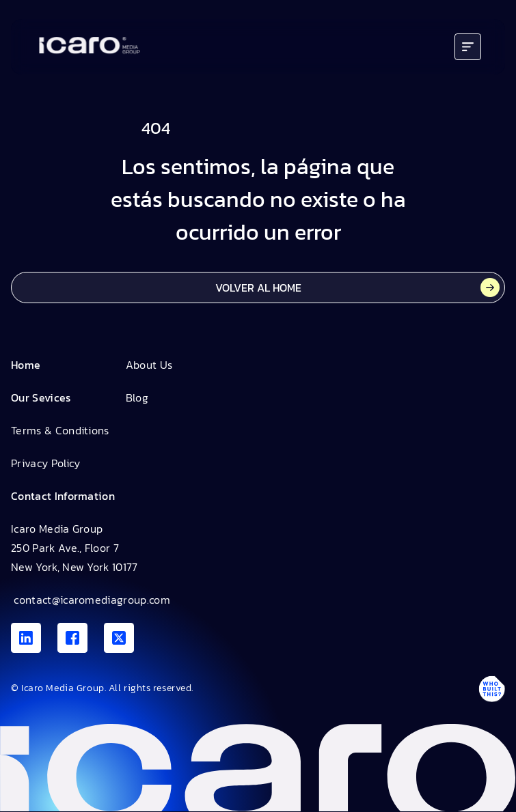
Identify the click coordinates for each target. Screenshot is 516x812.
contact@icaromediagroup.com (91, 600)
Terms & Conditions (60, 430)
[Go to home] (90, 47)
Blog (137, 397)
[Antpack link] (491, 689)
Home (26, 365)
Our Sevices (41, 397)
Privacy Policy (45, 463)
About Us (149, 365)
